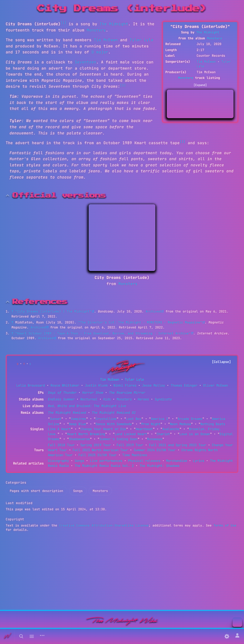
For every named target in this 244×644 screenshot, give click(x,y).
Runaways (155, 439)
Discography (58, 461)
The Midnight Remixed (67, 413)
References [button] (40, 302)
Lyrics (198, 461)
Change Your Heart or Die (103, 429)
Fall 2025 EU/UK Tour (97, 455)
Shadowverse (79, 439)
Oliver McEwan (215, 385)
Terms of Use (225, 525)
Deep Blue (77, 424)
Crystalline (106, 419)
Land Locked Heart (131, 434)
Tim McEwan (206, 62)
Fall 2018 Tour (61, 445)
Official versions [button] (59, 195)
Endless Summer (61, 399)
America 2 (159, 419)
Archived (153, 311)
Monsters (214, 38)
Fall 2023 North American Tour (100, 450)
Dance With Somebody (114, 424)
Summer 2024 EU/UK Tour (155, 450)
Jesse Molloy (153, 385)
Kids (107, 399)
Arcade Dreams (190, 419)
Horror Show (93, 393)
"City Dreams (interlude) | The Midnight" (53, 311)
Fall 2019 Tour (130, 445)
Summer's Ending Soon (118, 439)
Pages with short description (36, 491)
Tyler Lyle (142, 40)
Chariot (163, 434)
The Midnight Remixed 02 (114, 413)
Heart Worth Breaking (86, 434)
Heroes (143, 399)
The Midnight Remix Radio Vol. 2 (104, 466)
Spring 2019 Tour (96, 445)
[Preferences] (227, 636)
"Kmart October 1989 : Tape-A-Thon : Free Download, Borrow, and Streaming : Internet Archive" (103, 333)
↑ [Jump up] (12, 311)
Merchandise (177, 461)
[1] (63, 23)
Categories (16, 483)
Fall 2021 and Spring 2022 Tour (178, 445)
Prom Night (151, 424)
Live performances (106, 461)
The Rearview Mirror (127, 393)
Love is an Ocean (195, 434)
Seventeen (86, 62)
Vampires (78, 419)
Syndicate (163, 399)
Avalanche (171, 429)
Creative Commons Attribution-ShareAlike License (104, 525)
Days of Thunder (62, 393)
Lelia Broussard (30, 385)
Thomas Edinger (184, 385)
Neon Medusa (180, 424)
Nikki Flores (125, 385)
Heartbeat (144, 429)
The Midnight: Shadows (159, 466)
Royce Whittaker (65, 385)
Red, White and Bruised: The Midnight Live (87, 406)
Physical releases (144, 461)
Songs (79, 461)
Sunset (56, 419)
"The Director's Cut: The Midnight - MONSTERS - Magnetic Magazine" (140, 322)
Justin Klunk (96, 385)
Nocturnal (89, 399)
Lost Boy (134, 419)
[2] (123, 85)
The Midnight (208, 32)
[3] (183, 142)
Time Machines (135, 455)
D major (100, 52)
